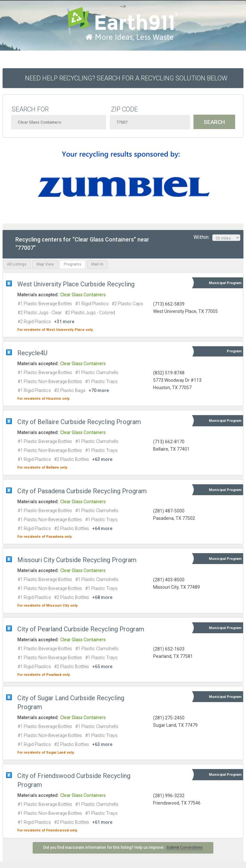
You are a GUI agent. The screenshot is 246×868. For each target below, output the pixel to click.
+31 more (64, 322)
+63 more (102, 459)
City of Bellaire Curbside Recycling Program (79, 422)
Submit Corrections (184, 848)
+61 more (102, 822)
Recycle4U (32, 353)
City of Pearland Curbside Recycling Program (81, 629)
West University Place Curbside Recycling (76, 284)
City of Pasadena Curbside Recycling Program (82, 491)
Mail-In (97, 264)
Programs (73, 264)
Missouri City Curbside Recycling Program (77, 560)
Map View (45, 264)
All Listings (17, 264)
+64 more (102, 528)
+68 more (102, 597)
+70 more (99, 390)
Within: (217, 237)
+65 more (102, 667)
